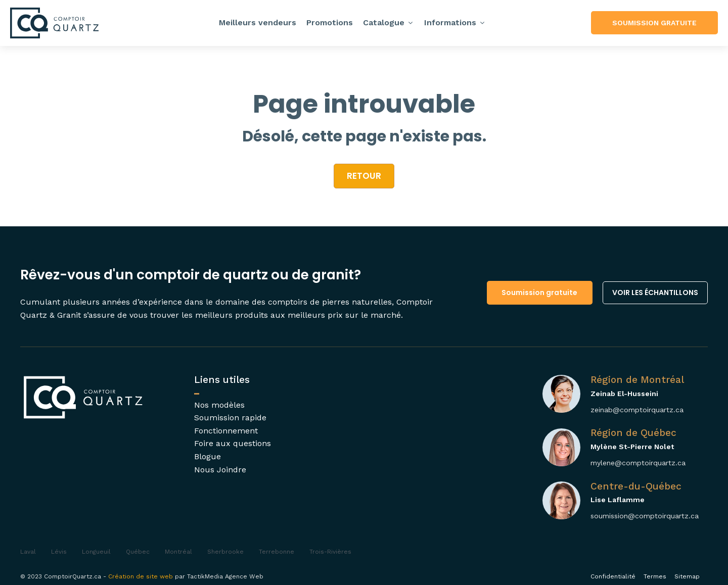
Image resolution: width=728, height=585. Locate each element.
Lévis (59, 552)
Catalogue (389, 22)
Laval (28, 552)
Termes (655, 576)
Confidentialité (613, 576)
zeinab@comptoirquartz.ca (637, 410)
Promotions (330, 22)
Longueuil (96, 552)
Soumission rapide (230, 418)
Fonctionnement (226, 431)
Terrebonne (277, 552)
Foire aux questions (233, 443)
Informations (455, 22)
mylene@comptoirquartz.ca (638, 463)
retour (364, 176)
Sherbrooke (225, 552)
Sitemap (687, 576)
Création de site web (141, 576)
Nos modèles (219, 405)
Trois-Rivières (330, 552)
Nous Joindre (220, 470)
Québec (138, 552)
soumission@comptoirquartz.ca (645, 516)
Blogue (208, 456)
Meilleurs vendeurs (258, 22)
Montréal (178, 552)
